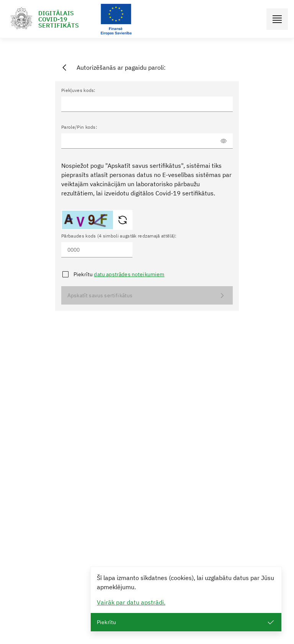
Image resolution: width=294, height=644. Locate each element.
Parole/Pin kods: (79, 127)
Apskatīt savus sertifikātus (147, 296)
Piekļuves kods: (78, 90)
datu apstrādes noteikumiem (129, 274)
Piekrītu (119, 274)
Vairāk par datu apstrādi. (131, 602)
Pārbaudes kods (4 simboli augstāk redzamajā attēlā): (119, 236)
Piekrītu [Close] (186, 622)
